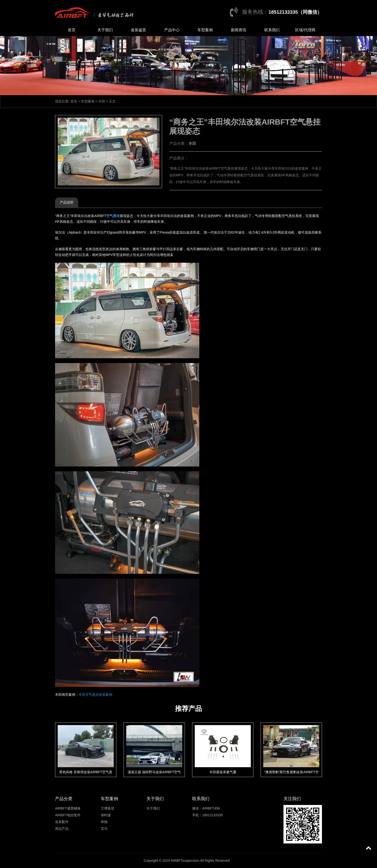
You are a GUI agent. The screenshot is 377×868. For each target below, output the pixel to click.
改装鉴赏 (138, 30)
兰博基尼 (107, 808)
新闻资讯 (239, 30)
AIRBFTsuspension (185, 861)
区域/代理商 (305, 30)
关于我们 (105, 30)
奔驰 (104, 822)
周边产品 (62, 829)
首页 (72, 30)
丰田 (102, 101)
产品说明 (67, 202)
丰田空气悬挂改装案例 (95, 695)
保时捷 (106, 815)
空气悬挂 (113, 216)
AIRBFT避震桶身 (68, 808)
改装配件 (62, 822)
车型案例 (205, 30)
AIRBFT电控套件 (68, 815)
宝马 (104, 829)
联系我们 (272, 30)
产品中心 (172, 30)
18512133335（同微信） (295, 12)
